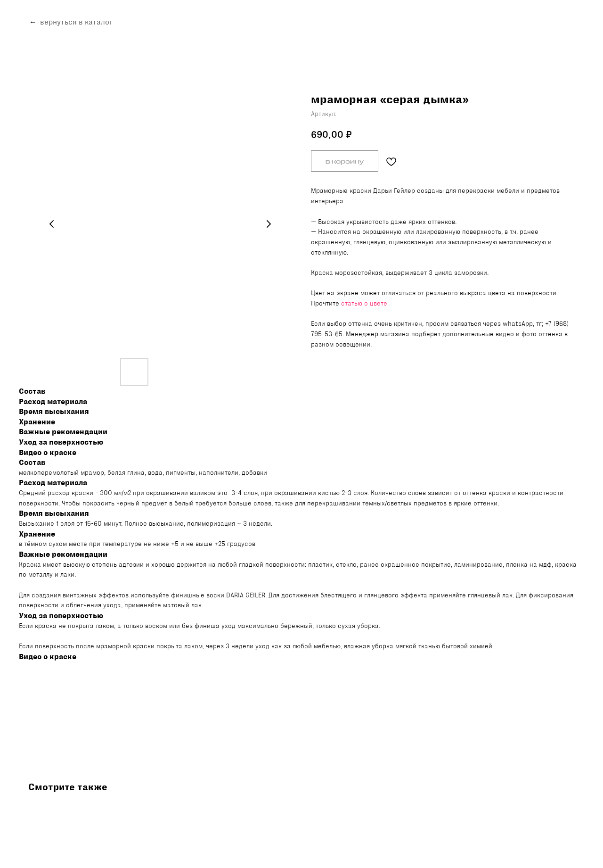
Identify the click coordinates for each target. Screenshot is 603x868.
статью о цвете (364, 303)
